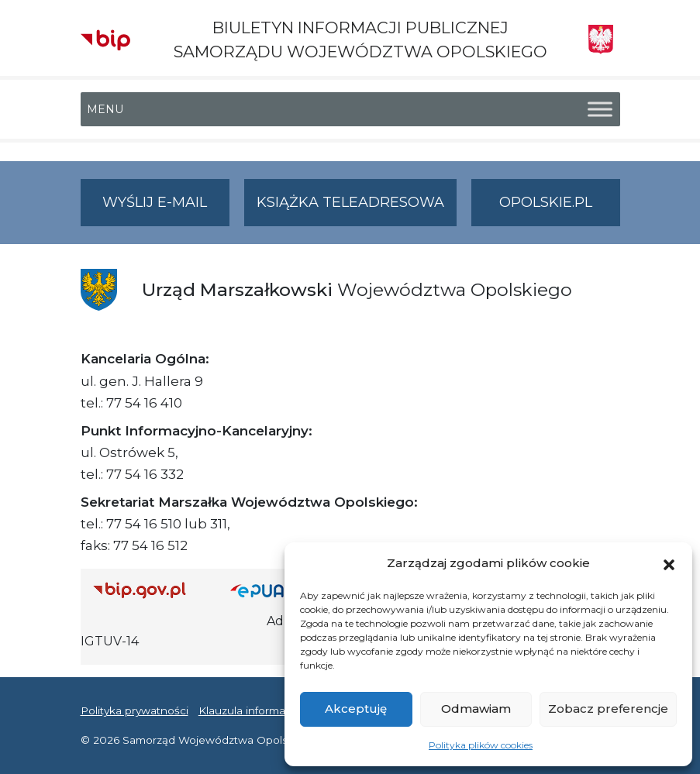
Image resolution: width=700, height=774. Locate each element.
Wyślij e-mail (166, 209)
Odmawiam (476, 709)
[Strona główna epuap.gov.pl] (273, 590)
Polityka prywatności (134, 710)
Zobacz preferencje (608, 709)
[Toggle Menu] (600, 110)
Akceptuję (356, 709)
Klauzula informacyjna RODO (275, 710)
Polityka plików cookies (481, 745)
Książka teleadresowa (350, 202)
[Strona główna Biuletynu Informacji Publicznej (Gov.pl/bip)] (150, 590)
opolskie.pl (546, 202)
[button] (669, 563)
